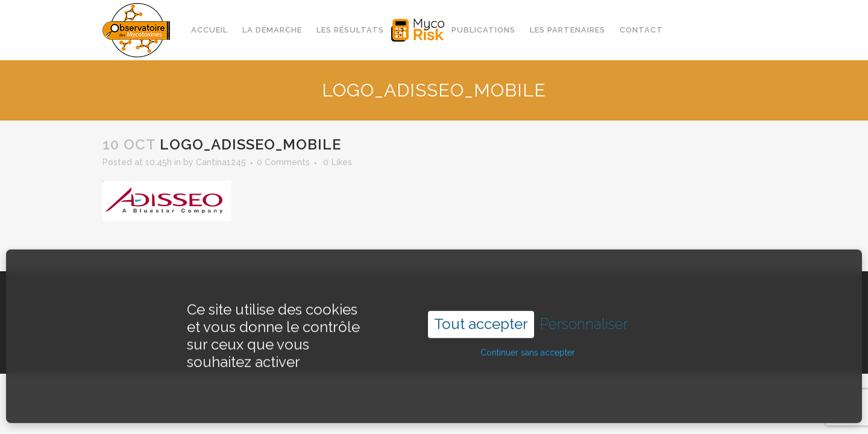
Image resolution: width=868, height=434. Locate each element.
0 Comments (283, 162)
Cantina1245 (221, 162)
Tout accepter (481, 316)
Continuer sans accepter (528, 344)
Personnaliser (584, 316)
